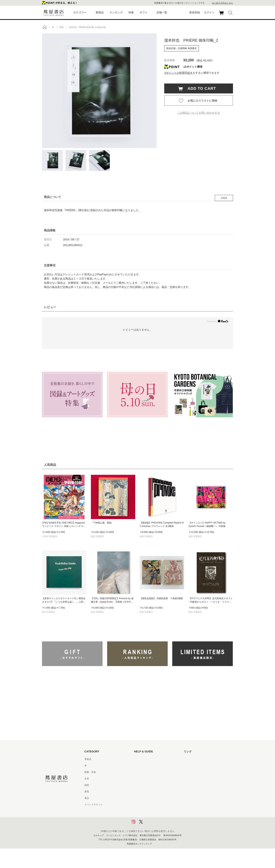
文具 (87, 779)
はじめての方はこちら (222, 3)
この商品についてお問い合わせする (199, 113)
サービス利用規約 (143, 779)
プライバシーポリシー (146, 811)
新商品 (100, 12)
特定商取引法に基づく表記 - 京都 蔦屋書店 (156, 805)
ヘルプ (137, 766)
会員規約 (139, 792)
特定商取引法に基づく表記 (148, 798)
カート (222, 15)
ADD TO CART (200, 88)
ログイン (209, 12)
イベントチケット (94, 805)
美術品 (88, 759)
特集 (131, 12)
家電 (87, 792)
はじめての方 (141, 759)
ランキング (116, 12)
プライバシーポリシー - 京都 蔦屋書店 (154, 818)
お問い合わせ (141, 772)
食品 (87, 798)
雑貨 (87, 785)
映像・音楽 (90, 772)
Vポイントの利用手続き (178, 73)
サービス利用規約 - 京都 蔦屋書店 (151, 785)
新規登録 (195, 12)
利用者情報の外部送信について (150, 824)
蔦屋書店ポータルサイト (196, 759)
